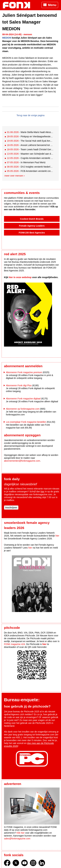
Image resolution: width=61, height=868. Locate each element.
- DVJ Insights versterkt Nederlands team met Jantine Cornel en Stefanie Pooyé (30, 167)
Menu (52, 5)
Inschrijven (11, 508)
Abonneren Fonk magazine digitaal (23, 399)
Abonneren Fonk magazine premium (24, 372)
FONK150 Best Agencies (32, 233)
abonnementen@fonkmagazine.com (22, 461)
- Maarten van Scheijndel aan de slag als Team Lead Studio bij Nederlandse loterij (30, 154)
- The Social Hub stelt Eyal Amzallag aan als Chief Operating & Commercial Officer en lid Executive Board (30, 141)
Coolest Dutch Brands (32, 219)
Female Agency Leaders (32, 226)
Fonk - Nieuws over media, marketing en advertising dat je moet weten (18, 5)
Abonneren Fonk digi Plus (19, 385)
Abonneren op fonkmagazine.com (23, 409)
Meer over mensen (14, 176)
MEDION (7, 38)
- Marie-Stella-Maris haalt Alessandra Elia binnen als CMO (30, 132)
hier (43, 492)
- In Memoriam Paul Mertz (26, 162)
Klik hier (21, 833)
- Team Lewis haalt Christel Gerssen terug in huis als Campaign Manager (30, 149)
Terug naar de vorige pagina (30, 115)
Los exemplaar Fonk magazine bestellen (26, 422)
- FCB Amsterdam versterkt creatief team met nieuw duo (30, 171)
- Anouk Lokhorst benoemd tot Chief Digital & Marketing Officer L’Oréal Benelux (30, 145)
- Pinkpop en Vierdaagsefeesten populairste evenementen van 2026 (30, 136)
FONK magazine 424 (14, 644)
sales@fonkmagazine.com (17, 839)
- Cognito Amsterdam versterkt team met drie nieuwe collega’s (30, 158)
